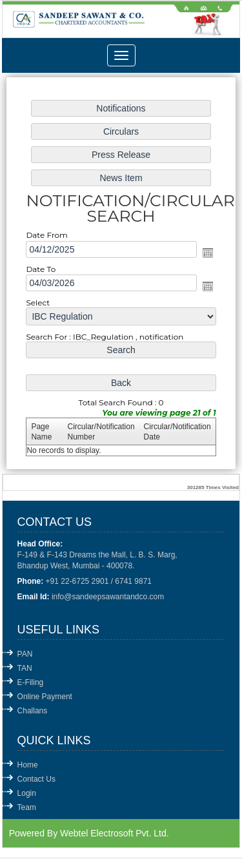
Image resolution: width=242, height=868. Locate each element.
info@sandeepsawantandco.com (108, 597)
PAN (25, 654)
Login (27, 793)
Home (28, 765)
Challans (33, 711)
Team (27, 807)
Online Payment (45, 697)
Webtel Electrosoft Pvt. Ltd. (115, 833)
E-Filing (31, 682)
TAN (25, 668)
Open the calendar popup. (207, 253)
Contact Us (36, 779)
